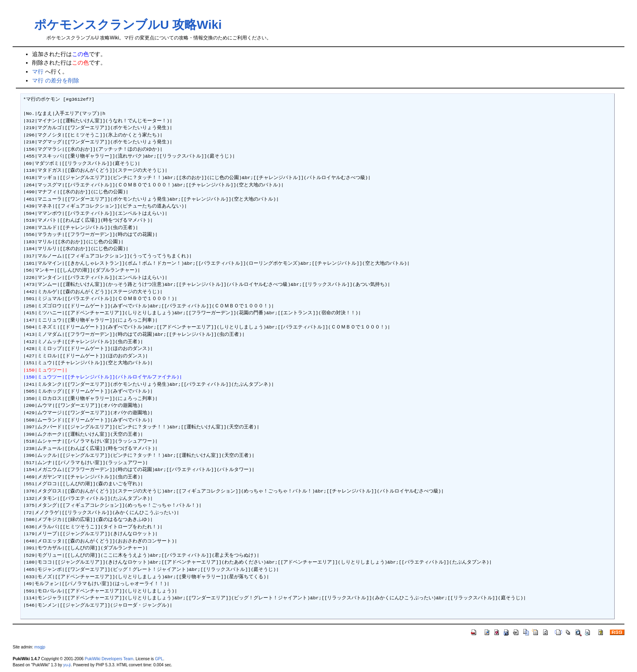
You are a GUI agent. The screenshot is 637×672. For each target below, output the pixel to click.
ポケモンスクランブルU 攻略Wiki (128, 25)
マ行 (38, 71)
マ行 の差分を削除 (56, 80)
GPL (159, 659)
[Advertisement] (318, 17)
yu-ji (67, 665)
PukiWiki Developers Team (109, 659)
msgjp (40, 647)
